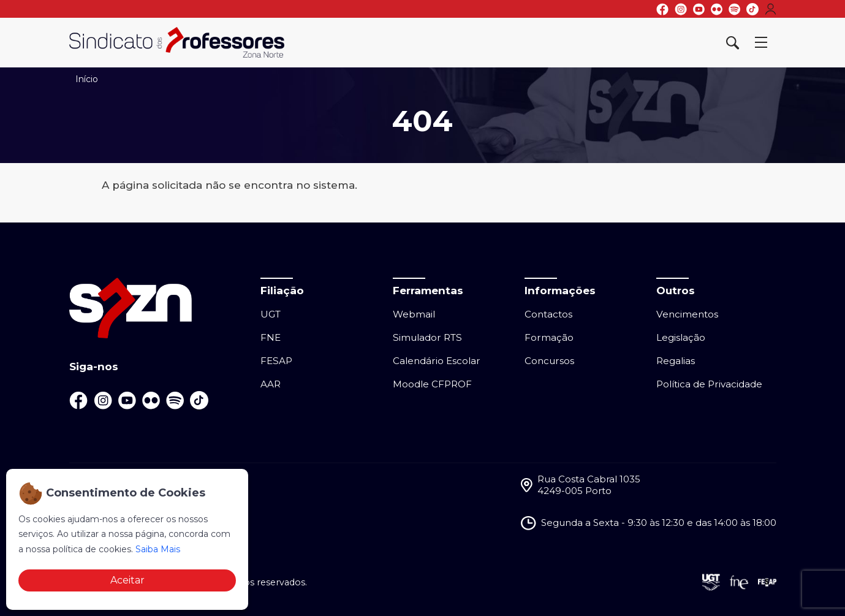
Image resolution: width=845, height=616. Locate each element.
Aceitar (127, 580)
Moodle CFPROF (432, 384)
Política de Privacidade (709, 384)
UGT (271, 314)
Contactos (548, 314)
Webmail (414, 314)
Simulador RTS (427, 337)
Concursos (549, 361)
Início (87, 79)
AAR (271, 384)
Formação (549, 337)
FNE (271, 337)
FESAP (276, 361)
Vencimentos (687, 314)
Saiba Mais (158, 549)
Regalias (676, 361)
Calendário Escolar (437, 361)
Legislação (681, 337)
